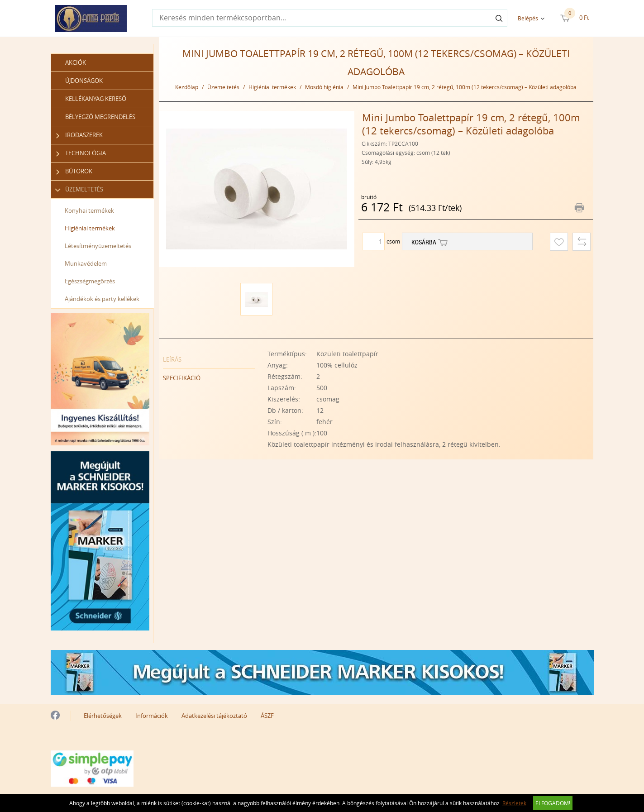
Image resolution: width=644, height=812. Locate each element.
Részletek (514, 803)
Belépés (528, 18)
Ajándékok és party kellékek (102, 299)
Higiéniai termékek (90, 228)
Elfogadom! (553, 803)
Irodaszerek (80, 135)
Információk (152, 716)
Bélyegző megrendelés (100, 117)
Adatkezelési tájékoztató (214, 716)
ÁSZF (267, 716)
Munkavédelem (86, 263)
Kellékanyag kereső (96, 99)
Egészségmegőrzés (90, 281)
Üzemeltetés (80, 189)
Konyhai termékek (89, 210)
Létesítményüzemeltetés (98, 246)
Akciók (76, 62)
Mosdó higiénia (324, 87)
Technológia (81, 153)
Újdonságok (84, 81)
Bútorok (74, 171)
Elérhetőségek (103, 716)
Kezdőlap (187, 87)
